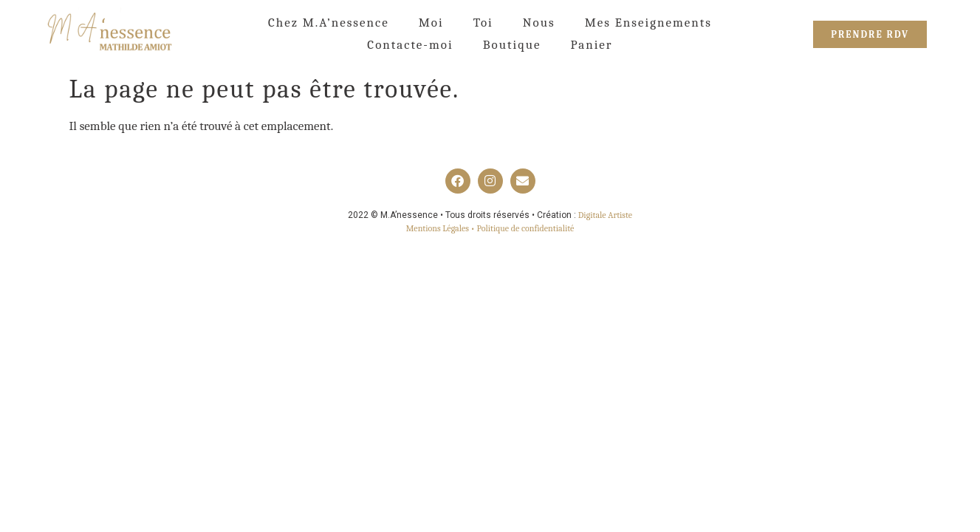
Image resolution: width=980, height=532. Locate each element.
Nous (539, 23)
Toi (483, 23)
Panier (591, 45)
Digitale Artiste (605, 215)
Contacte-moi (410, 45)
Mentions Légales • (442, 228)
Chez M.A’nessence (329, 23)
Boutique (512, 45)
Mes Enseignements (648, 23)
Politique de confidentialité (526, 228)
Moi (431, 23)
